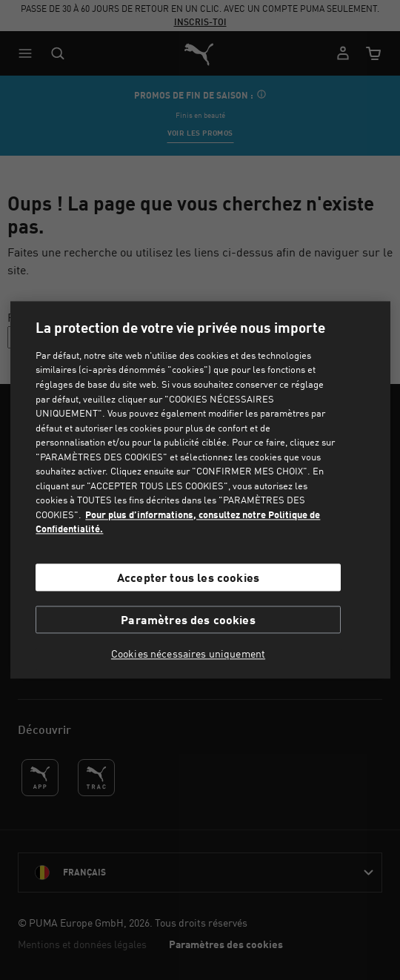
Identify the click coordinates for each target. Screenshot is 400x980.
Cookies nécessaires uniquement (188, 655)
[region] (200, 490)
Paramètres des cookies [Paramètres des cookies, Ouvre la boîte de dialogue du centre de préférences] (188, 620)
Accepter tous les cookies (188, 577)
